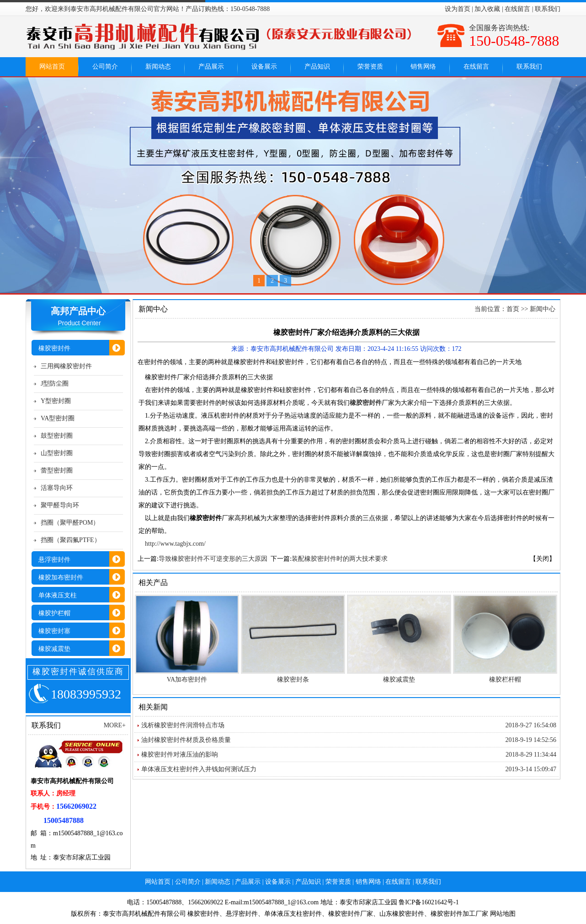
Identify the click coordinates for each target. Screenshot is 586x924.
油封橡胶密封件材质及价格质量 (186, 740)
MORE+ (115, 725)
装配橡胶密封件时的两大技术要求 (340, 559)
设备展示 (264, 67)
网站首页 (52, 67)
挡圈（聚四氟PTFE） (71, 540)
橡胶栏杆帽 (505, 680)
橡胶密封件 (203, 914)
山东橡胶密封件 (402, 914)
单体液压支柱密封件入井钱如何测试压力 (199, 769)
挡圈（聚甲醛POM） (70, 523)
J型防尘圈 (55, 384)
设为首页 (458, 9)
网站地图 (503, 914)
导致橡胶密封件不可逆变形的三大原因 (213, 559)
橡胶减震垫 (399, 680)
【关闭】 (543, 559)
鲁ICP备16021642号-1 (429, 902)
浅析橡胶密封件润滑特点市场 (183, 725)
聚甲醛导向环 (60, 505)
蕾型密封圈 (57, 470)
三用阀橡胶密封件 (66, 366)
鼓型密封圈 (57, 436)
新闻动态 (158, 67)
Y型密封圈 (56, 401)
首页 (513, 309)
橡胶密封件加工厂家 (459, 914)
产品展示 (211, 67)
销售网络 (423, 67)
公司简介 (105, 67)
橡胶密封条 (293, 680)
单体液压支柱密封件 (293, 914)
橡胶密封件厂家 (351, 914)
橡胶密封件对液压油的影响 (180, 755)
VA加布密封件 (187, 680)
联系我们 (548, 9)
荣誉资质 (370, 67)
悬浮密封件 (242, 914)
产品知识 (317, 67)
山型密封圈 (57, 453)
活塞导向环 (57, 488)
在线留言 (517, 9)
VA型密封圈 (58, 418)
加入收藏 (487, 9)
